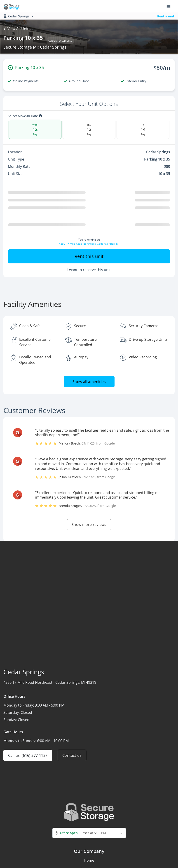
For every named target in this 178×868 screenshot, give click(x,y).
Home (89, 860)
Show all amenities (89, 382)
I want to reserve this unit (89, 270)
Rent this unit (89, 256)
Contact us (72, 755)
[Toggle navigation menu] (170, 6)
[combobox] (89, 833)
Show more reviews (89, 525)
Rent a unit (166, 16)
